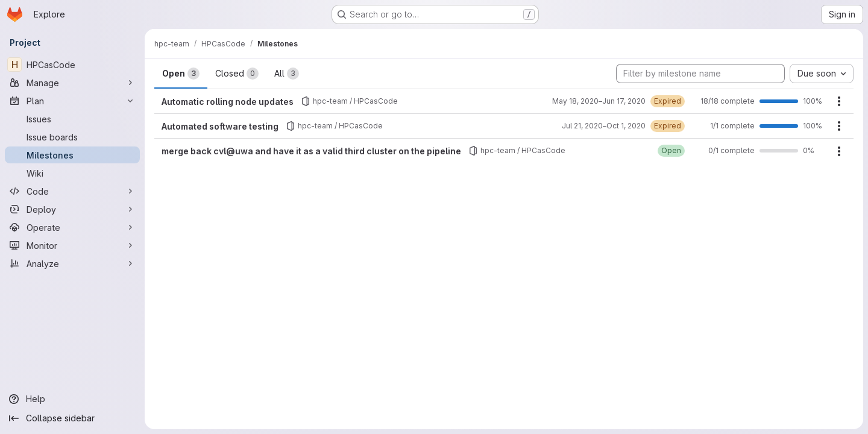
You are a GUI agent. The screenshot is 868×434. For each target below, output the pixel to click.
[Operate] (72, 227)
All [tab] (287, 74)
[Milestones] (72, 155)
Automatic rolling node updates (228, 102)
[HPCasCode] (72, 64)
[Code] (72, 191)
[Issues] (72, 119)
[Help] (72, 399)
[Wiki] (72, 173)
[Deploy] (72, 209)
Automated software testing (220, 126)
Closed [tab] (237, 74)
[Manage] (72, 83)
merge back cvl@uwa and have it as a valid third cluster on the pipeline (311, 151)
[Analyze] (72, 263)
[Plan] (72, 101)
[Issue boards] (72, 137)
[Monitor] (72, 245)
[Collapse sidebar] (72, 418)
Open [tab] (181, 74)
